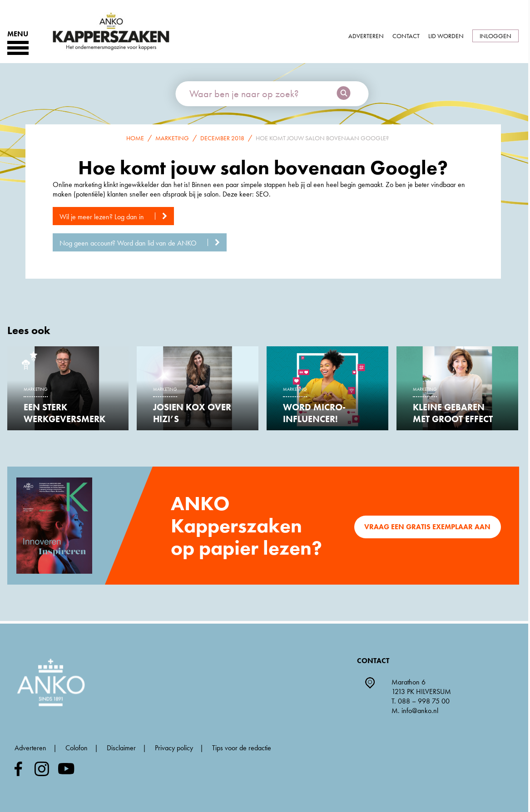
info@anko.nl (420, 711)
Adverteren (366, 36)
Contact (406, 36)
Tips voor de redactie (242, 748)
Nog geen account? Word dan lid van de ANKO (143, 243)
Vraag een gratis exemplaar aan (427, 527)
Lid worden (446, 36)
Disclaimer (121, 748)
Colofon (77, 748)
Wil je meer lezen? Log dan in (117, 217)
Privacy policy (174, 748)
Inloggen (495, 36)
